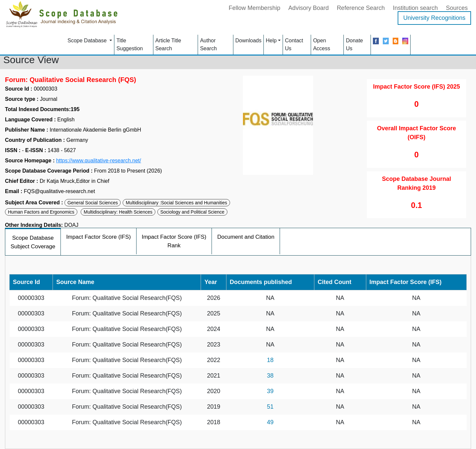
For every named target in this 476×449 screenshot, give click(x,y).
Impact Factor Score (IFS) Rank (174, 241)
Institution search (415, 8)
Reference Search (361, 8)
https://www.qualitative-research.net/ (99, 161)
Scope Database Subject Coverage (33, 242)
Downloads (248, 41)
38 (270, 376)
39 (270, 391)
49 (270, 422)
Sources (457, 8)
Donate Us (354, 44)
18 (270, 360)
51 (270, 407)
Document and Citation (246, 237)
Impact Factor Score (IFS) (99, 237)
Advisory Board (308, 8)
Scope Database (88, 41)
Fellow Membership (255, 8)
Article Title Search (168, 44)
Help (271, 41)
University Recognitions (434, 18)
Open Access (322, 44)
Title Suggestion (130, 44)
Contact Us (294, 44)
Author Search (208, 44)
